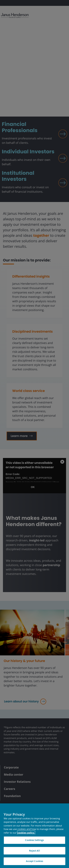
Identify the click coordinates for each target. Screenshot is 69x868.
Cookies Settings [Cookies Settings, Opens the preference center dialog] (34, 840)
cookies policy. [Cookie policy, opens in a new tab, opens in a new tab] (26, 833)
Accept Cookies (35, 861)
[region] (34, 836)
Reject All (34, 851)
